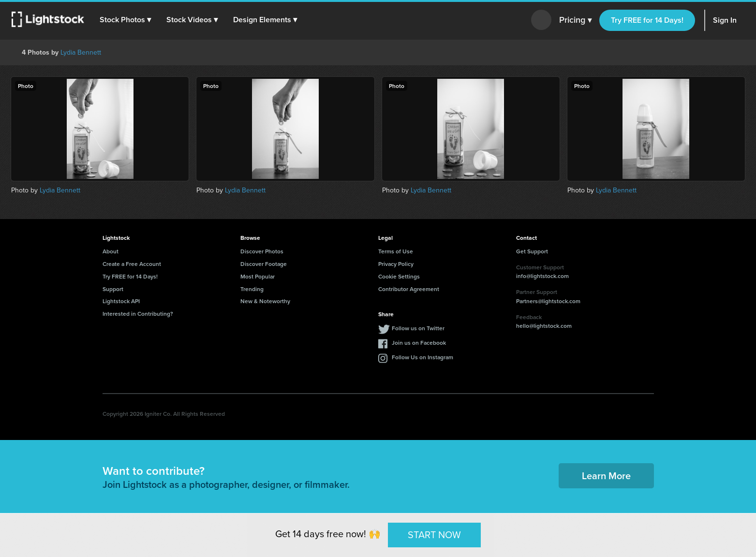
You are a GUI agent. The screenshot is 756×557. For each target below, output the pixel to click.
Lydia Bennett (81, 52)
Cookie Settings (399, 276)
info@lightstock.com (542, 276)
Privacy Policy (396, 264)
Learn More (606, 476)
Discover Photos (262, 251)
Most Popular (258, 276)
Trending (252, 289)
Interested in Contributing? (138, 314)
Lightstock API (121, 301)
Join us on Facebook (419, 343)
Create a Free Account (132, 264)
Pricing (575, 20)
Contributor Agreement (409, 289)
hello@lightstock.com (544, 326)
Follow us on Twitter (418, 328)
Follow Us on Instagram (422, 357)
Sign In (725, 20)
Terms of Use (396, 251)
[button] (125, 20)
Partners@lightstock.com (548, 301)
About (111, 251)
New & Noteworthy (265, 301)
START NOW (434, 535)
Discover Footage (264, 264)
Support (113, 289)
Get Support (532, 251)
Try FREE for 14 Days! (647, 20)
